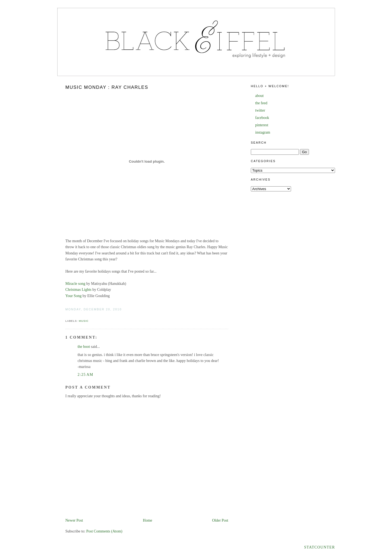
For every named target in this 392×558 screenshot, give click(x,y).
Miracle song (75, 284)
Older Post (220, 520)
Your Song (74, 296)
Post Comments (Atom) (104, 531)
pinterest (262, 125)
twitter (260, 110)
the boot (84, 347)
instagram (263, 132)
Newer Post (74, 520)
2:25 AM (86, 375)
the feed (261, 103)
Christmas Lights (78, 290)
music (84, 321)
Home (147, 520)
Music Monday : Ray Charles (107, 87)
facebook (262, 118)
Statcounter (320, 547)
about (259, 96)
